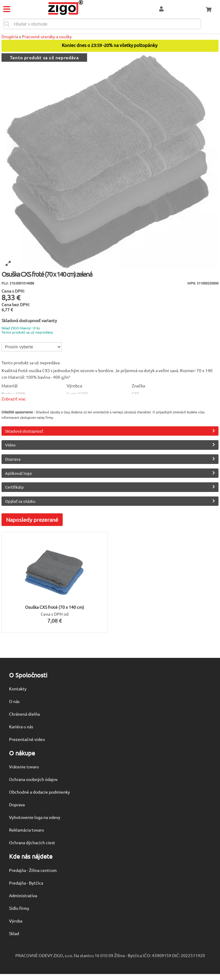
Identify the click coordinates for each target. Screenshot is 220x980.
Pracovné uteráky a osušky (47, 36)
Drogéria (10, 36)
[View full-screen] (8, 263)
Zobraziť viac (14, 399)
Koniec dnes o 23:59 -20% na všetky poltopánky (110, 45)
